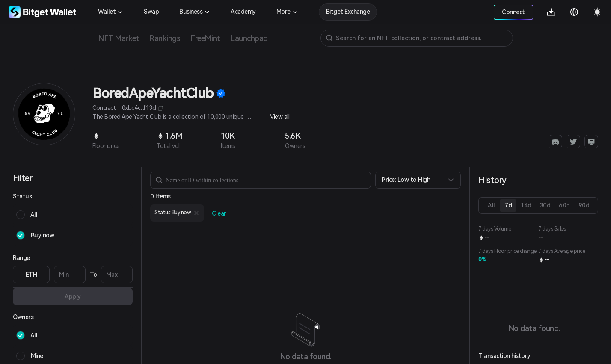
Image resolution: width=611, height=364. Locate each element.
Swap (151, 12)
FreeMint (205, 38)
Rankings (165, 38)
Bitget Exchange (348, 12)
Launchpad (249, 38)
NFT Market (119, 38)
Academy (243, 12)
